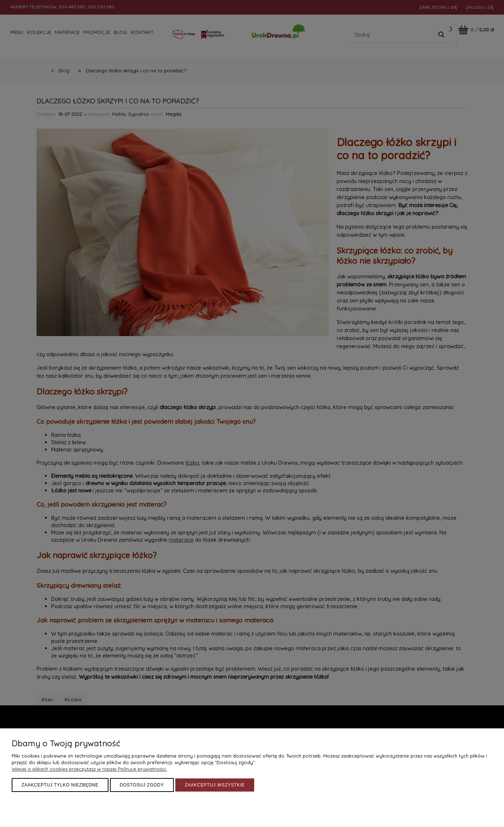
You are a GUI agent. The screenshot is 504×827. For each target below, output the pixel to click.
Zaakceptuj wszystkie (215, 785)
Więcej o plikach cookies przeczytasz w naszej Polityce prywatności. (89, 769)
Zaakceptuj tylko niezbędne (60, 785)
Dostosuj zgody (142, 785)
